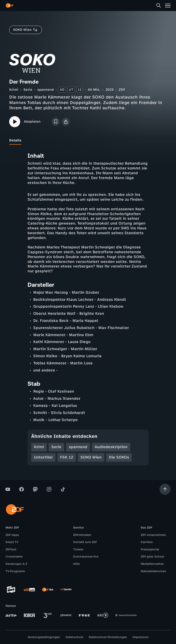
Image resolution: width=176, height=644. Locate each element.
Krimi (14, 90)
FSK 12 (67, 457)
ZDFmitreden (82, 535)
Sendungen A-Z (16, 564)
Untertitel (43, 457)
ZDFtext (11, 549)
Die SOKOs (119, 457)
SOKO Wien (91, 457)
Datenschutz (74, 637)
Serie (28, 90)
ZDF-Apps (12, 535)
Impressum (140, 637)
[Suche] (159, 6)
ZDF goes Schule (152, 557)
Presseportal (150, 549)
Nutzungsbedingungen (44, 637)
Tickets (78, 549)
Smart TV (12, 542)
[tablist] (88, 141)
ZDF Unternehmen (153, 535)
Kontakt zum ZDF (85, 542)
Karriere (147, 542)
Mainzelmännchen (153, 571)
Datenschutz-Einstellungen (108, 637)
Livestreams (14, 557)
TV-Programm (15, 571)
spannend (45, 90)
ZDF (122, 90)
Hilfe (76, 564)
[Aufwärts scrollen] (165, 489)
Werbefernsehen (152, 564)
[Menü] (168, 6)
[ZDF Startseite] (10, 6)
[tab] (15, 141)
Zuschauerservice (86, 557)
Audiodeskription (111, 447)
